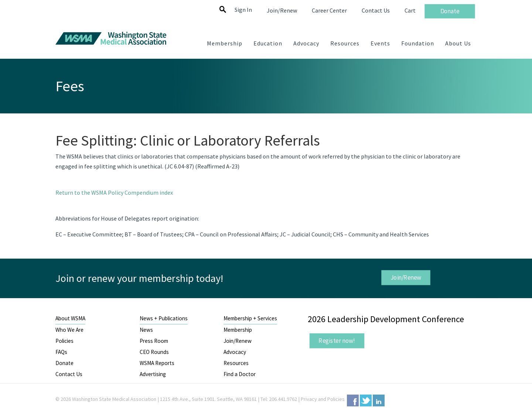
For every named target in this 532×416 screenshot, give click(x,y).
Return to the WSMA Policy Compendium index (114, 192)
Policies (64, 341)
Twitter (366, 400)
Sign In (243, 10)
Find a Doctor (240, 374)
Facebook (353, 400)
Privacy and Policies (323, 399)
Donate (64, 363)
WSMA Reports (157, 363)
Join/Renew (406, 277)
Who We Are (69, 330)
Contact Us (69, 374)
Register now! (337, 341)
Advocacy (235, 352)
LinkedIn (379, 400)
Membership (238, 330)
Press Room (154, 341)
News (146, 330)
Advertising (153, 374)
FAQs (61, 352)
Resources (236, 363)
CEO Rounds (154, 352)
